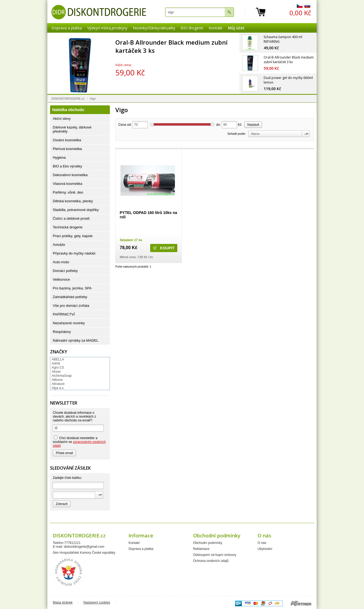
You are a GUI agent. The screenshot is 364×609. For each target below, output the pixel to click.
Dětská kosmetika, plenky (73, 201)
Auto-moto (61, 262)
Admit (56, 363)
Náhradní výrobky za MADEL (76, 340)
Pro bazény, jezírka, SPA (72, 288)
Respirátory (62, 332)
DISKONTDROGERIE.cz (68, 99)
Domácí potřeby (65, 271)
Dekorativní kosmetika (70, 175)
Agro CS (58, 368)
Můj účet (236, 28)
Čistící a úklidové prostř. (72, 218)
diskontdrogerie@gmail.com (84, 547)
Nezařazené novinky (69, 323)
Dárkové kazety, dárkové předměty (72, 129)
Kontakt (216, 28)
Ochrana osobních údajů (211, 561)
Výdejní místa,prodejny (107, 28)
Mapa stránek (63, 602)
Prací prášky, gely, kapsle (73, 236)
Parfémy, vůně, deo (68, 192)
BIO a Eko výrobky (67, 166)
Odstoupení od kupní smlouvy (215, 555)
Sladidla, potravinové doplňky (76, 210)
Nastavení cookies (97, 602)
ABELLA (58, 359)
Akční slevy (62, 119)
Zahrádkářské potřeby (70, 297)
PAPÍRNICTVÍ (64, 314)
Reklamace (201, 549)
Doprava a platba (67, 28)
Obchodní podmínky (208, 543)
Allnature (58, 384)
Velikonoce (61, 279)
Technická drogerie (68, 227)
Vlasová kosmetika (67, 184)
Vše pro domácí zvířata (71, 306)
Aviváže (59, 245)
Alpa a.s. (58, 388)
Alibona (57, 380)
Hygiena (59, 157)
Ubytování (265, 549)
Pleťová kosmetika (67, 149)
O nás (262, 543)
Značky (59, 352)
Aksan (56, 372)
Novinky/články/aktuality (154, 28)
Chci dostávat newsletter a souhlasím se (79, 442)
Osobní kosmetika (67, 140)
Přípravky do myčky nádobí (74, 253)
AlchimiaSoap (62, 376)
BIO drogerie (192, 28)
